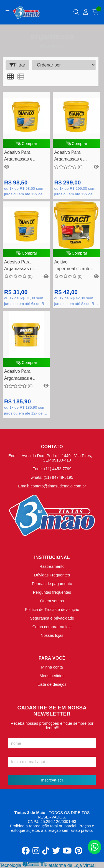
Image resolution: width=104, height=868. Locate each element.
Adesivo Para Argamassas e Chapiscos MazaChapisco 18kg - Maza (26, 375)
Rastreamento (52, 566)
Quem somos (52, 601)
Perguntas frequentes (52, 592)
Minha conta (52, 667)
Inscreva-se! (52, 780)
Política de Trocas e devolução (52, 610)
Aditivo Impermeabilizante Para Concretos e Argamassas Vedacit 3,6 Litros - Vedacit (74, 266)
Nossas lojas (52, 635)
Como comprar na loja (52, 627)
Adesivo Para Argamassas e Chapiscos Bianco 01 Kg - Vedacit (25, 266)
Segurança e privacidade (52, 618)
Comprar (26, 144)
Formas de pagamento (52, 584)
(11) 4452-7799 (58, 469)
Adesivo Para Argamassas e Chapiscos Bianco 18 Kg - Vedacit (75, 156)
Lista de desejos (52, 684)
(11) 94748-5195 (59, 477)
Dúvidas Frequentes (52, 575)
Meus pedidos (52, 676)
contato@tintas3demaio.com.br (58, 486)
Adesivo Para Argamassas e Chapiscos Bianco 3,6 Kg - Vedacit (26, 156)
